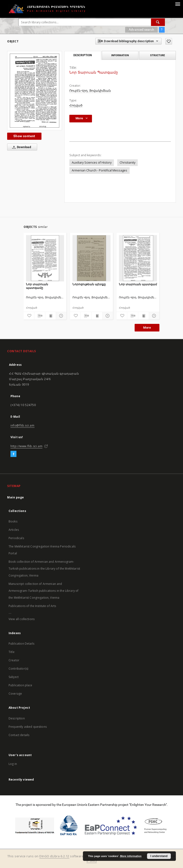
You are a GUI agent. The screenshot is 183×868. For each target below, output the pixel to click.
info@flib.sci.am (23, 425)
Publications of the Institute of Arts (32, 606)
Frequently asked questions (28, 727)
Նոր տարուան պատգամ (138, 284)
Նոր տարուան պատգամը (37, 286)
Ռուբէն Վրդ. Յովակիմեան (90, 91)
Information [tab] (120, 55)
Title (12, 652)
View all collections (22, 619)
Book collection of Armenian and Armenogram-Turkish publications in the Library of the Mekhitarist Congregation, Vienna (44, 569)
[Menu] (178, 4)
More (147, 328)
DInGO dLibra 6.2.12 (54, 856)
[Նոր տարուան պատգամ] (138, 258)
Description (17, 718)
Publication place (20, 685)
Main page (16, 497)
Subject (14, 677)
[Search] (158, 22)
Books (13, 521)
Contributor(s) (18, 669)
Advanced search (141, 30)
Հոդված (76, 105)
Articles (14, 530)
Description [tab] (83, 55)
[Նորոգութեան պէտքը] (91, 258)
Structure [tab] (158, 55)
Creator (14, 660)
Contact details (19, 735)
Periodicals (16, 538)
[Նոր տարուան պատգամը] (45, 258)
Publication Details (21, 644)
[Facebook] (13, 454)
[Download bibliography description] (40, 316)
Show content (24, 136)
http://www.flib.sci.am (26, 446)
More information (131, 856)
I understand (159, 856)
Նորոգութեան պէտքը (89, 284)
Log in (13, 764)
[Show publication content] (51, 316)
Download (21, 147)
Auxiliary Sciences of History (92, 163)
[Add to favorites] (169, 41)
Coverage (15, 694)
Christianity (127, 163)
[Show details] (61, 316)
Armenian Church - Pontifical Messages (99, 170)
